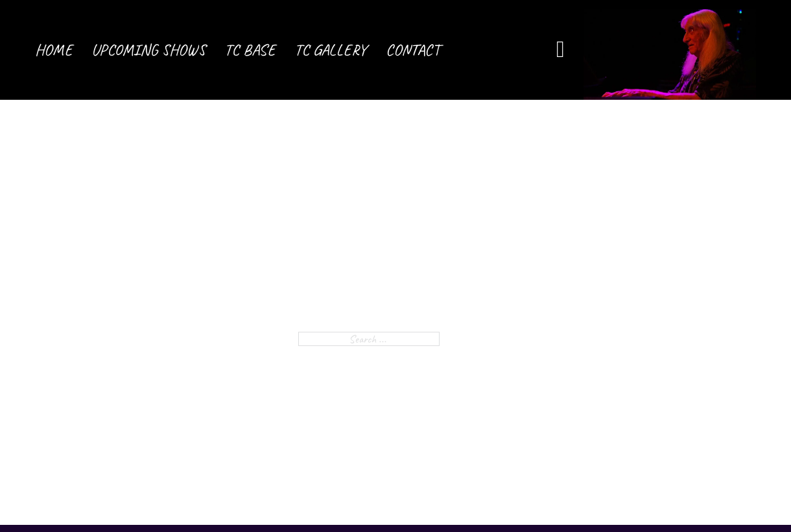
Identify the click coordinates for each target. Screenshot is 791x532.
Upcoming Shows (148, 50)
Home (54, 50)
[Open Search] (561, 50)
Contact (413, 50)
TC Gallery (331, 50)
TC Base (250, 50)
